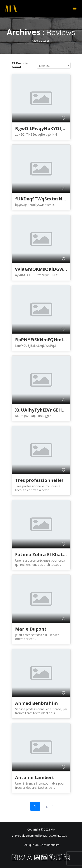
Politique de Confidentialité (41, 845)
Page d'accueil (41, 40)
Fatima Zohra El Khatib (41, 554)
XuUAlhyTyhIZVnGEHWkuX (45, 410)
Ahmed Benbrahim (36, 703)
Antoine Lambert (35, 777)
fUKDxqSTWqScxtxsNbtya (44, 199)
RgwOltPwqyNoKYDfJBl (41, 128)
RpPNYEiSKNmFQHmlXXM (44, 340)
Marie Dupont (31, 629)
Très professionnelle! (39, 480)
